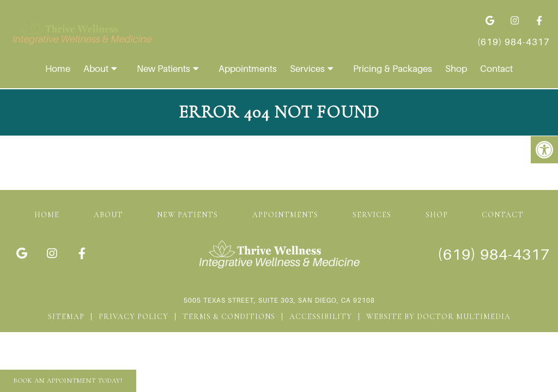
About (96, 69)
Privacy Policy (134, 317)
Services (307, 69)
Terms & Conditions (229, 317)
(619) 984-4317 (514, 42)
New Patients (163, 69)
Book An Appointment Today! (68, 381)
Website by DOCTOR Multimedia (438, 317)
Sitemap (66, 317)
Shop (456, 69)
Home (58, 69)
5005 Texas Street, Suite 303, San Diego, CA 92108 (279, 300)
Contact (496, 69)
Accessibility (321, 317)
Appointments (248, 69)
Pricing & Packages (393, 69)
